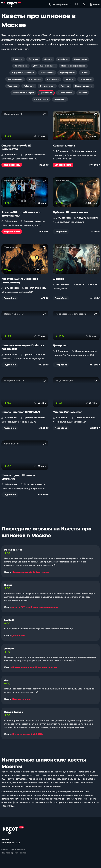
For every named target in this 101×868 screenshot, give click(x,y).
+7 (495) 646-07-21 (11, 843)
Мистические (35, 79)
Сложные (69, 79)
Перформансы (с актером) (73, 66)
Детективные (86, 79)
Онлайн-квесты (66, 93)
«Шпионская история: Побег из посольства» (35, 667)
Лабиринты (29, 86)
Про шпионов (46, 93)
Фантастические (15, 79)
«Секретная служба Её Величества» (30, 572)
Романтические (47, 86)
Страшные (18, 59)
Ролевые (65, 86)
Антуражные (53, 79)
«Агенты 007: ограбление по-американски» (35, 607)
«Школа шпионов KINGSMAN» (27, 734)
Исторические (47, 73)
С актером (33, 59)
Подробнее (61, 231)
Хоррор (85, 73)
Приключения (21, 66)
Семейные (63, 59)
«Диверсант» (18, 636)
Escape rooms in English (23, 93)
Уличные (83, 93)
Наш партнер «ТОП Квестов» (14, 853)
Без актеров (60, 99)
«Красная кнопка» (21, 699)
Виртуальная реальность (23, 73)
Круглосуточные (67, 73)
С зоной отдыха (41, 99)
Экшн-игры (13, 86)
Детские (48, 59)
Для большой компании (44, 66)
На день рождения (84, 86)
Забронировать (12, 165)
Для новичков (80, 59)
